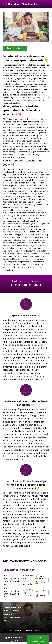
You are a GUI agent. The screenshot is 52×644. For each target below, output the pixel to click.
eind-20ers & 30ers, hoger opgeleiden (28, 580)
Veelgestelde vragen (11, 617)
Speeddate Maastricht (12, 607)
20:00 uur (6, 592)
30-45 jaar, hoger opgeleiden (28, 592)
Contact (6, 621)
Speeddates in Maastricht (20, 570)
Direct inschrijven (38, 639)
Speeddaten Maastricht (16, 580)
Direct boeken (15, 48)
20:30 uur (6, 580)
